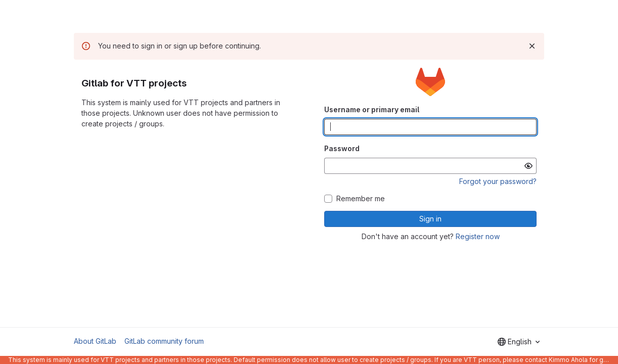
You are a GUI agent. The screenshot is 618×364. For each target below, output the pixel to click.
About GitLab (95, 341)
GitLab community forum (164, 341)
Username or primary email (372, 109)
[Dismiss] (532, 46)
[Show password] (528, 166)
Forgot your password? (498, 181)
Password (342, 148)
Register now (478, 236)
